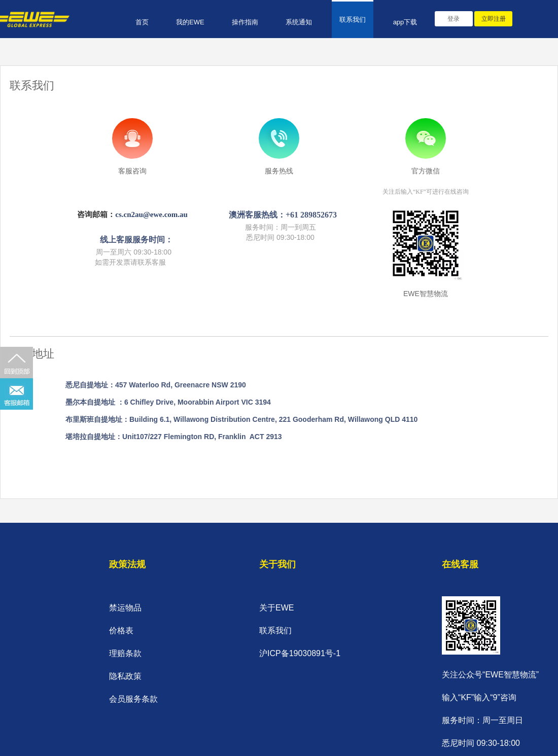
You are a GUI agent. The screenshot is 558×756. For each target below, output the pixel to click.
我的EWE (190, 22)
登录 (454, 19)
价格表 (121, 631)
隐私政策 (125, 676)
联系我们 (353, 20)
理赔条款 (125, 653)
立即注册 (494, 19)
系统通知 (299, 22)
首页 (142, 22)
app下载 (405, 22)
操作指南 (245, 22)
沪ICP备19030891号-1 (300, 653)
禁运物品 (125, 608)
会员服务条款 (133, 699)
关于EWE (276, 608)
